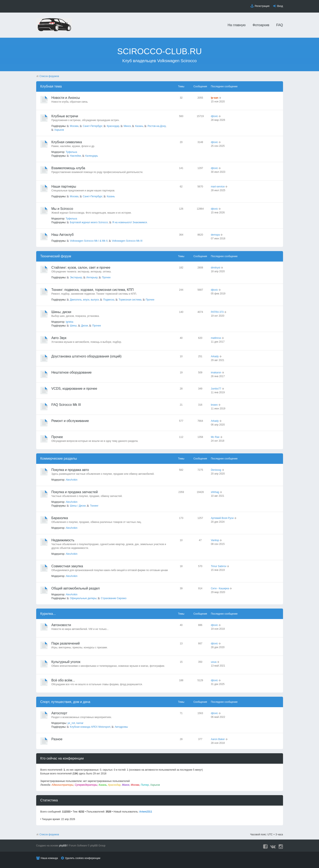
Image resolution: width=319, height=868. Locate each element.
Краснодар (113, 126)
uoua (214, 662)
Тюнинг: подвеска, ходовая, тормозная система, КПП (93, 290)
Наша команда (49, 858)
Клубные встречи (65, 116)
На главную (237, 25)
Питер (145, 785)
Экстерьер (76, 277)
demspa (215, 235)
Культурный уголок (66, 662)
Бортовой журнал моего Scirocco (89, 222)
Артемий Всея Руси (222, 518)
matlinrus (216, 338)
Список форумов (49, 76)
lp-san (215, 98)
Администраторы (62, 785)
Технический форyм (56, 256)
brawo (214, 405)
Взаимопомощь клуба (68, 168)
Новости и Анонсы (66, 98)
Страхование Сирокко (114, 598)
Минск (127, 126)
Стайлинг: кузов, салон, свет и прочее (81, 268)
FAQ (280, 25)
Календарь (92, 156)
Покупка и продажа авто (70, 470)
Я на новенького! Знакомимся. (130, 222)
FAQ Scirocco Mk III (66, 405)
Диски (85, 326)
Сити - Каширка (220, 588)
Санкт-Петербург (93, 126)
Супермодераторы (86, 785)
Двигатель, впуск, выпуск (84, 300)
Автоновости (61, 625)
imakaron (216, 373)
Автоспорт (59, 713)
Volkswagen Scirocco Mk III (127, 241)
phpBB (63, 846)
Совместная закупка (67, 566)
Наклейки (75, 156)
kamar (80, 723)
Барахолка (60, 518)
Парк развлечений (66, 643)
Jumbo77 (216, 389)
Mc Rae (215, 437)
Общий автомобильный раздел (76, 588)
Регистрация (262, 6)
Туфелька (71, 152)
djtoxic (214, 116)
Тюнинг (94, 506)
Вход (280, 6)
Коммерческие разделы (59, 459)
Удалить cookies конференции (83, 858)
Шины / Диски (78, 506)
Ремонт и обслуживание (70, 421)
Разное (57, 739)
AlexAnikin (72, 480)
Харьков (59, 130)
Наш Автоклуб (63, 235)
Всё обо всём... (63, 680)
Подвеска (109, 300)
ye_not (71, 723)
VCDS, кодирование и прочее (74, 389)
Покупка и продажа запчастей (75, 492)
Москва (74, 126)
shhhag (215, 492)
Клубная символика (67, 142)
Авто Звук (59, 338)
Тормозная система (130, 300)
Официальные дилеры (83, 598)
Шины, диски (61, 312)
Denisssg (216, 470)
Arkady (215, 356)
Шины (73, 326)
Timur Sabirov (219, 566)
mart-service (218, 187)
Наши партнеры (64, 186)
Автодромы (121, 727)
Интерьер (92, 277)
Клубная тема (51, 86)
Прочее (106, 277)
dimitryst (216, 268)
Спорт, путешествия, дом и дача (65, 702)
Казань (139, 126)
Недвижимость (63, 540)
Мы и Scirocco (62, 209)
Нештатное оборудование (72, 372)
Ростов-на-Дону (157, 126)
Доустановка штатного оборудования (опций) (86, 356)
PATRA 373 (217, 312)
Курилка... (48, 614)
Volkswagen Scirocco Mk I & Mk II (89, 241)
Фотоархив (261, 25)
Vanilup (215, 540)
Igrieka (69, 322)
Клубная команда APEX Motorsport (90, 727)
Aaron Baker (218, 739)
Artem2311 (146, 812)
